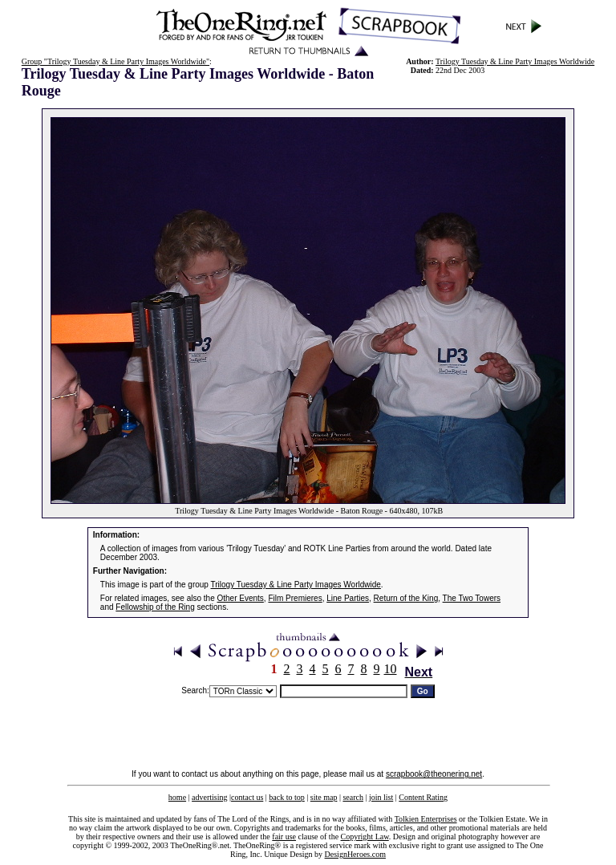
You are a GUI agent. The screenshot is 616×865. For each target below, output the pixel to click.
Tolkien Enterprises (426, 819)
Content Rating (423, 797)
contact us (247, 797)
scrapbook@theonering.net (434, 774)
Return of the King (406, 598)
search (353, 797)
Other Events (241, 598)
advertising (209, 797)
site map (324, 797)
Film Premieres (295, 598)
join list (381, 797)
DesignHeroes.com (355, 854)
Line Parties (348, 598)
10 (391, 669)
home (177, 797)
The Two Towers (472, 598)
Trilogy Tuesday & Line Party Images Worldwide (515, 61)
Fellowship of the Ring (155, 607)
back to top (286, 797)
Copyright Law (365, 837)
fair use (284, 837)
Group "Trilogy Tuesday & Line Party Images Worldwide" (115, 61)
